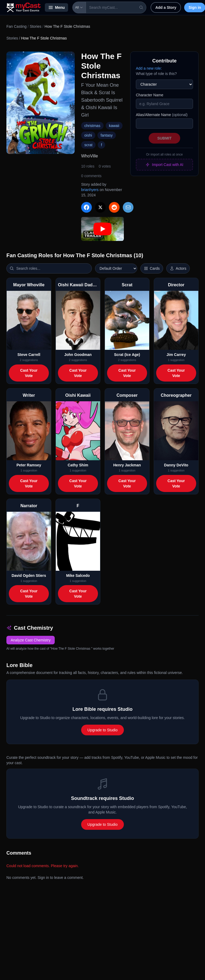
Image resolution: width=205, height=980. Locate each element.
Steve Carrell (29, 355)
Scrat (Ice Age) (127, 355)
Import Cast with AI (164, 165)
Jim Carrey (176, 355)
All (79, 7)
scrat (88, 145)
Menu (56, 7)
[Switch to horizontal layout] (152, 268)
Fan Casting (16, 26)
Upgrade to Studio (103, 730)
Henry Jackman (127, 465)
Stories (36, 26)
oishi (88, 135)
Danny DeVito (176, 465)
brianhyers (90, 190)
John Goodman (78, 355)
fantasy (107, 135)
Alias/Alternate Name (162, 115)
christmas (92, 126)
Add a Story (166, 7)
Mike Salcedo (78, 576)
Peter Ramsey (29, 465)
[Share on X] (100, 207)
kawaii (114, 126)
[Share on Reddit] (114, 207)
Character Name (150, 95)
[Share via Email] (128, 207)
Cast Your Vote (29, 373)
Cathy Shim (78, 465)
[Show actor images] (178, 268)
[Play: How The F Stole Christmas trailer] (102, 229)
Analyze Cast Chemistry (31, 640)
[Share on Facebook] (86, 207)
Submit (164, 138)
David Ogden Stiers (29, 576)
